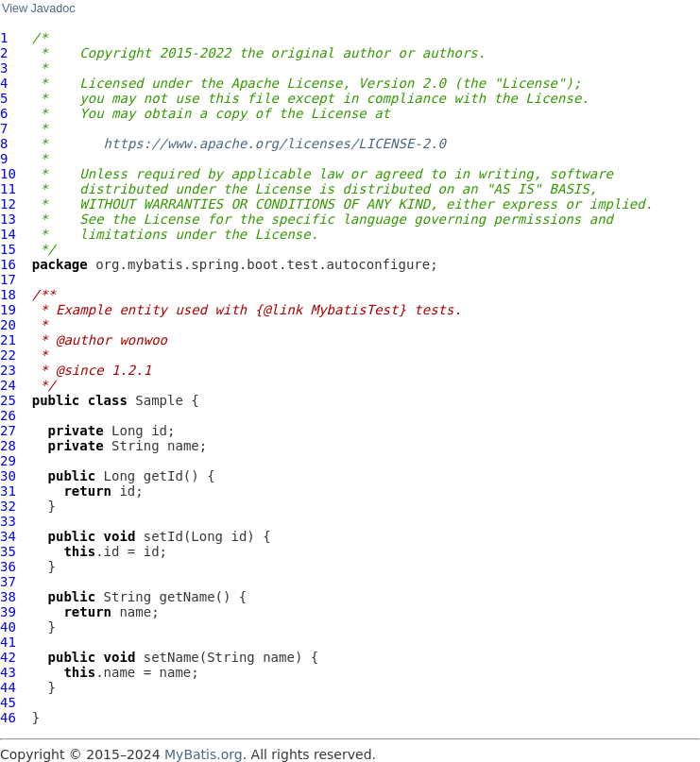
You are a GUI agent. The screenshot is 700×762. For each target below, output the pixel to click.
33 (8, 521)
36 (8, 567)
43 (8, 672)
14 (8, 234)
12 (8, 204)
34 (8, 536)
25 (8, 400)
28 (8, 446)
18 (8, 295)
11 (8, 189)
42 (8, 657)
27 (8, 431)
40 (8, 627)
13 (8, 219)
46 (8, 718)
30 (8, 476)
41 (8, 642)
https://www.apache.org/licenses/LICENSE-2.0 (275, 144)
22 (8, 355)
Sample (159, 400)
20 (8, 325)
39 (8, 612)
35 (8, 551)
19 (8, 310)
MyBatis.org (204, 754)
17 (8, 279)
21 (8, 340)
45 (8, 703)
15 (8, 249)
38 (8, 597)
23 (8, 370)
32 (8, 506)
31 (8, 491)
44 (8, 687)
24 (8, 385)
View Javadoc (38, 8)
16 (8, 264)
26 (8, 415)
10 (8, 174)
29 (8, 461)
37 (8, 582)
